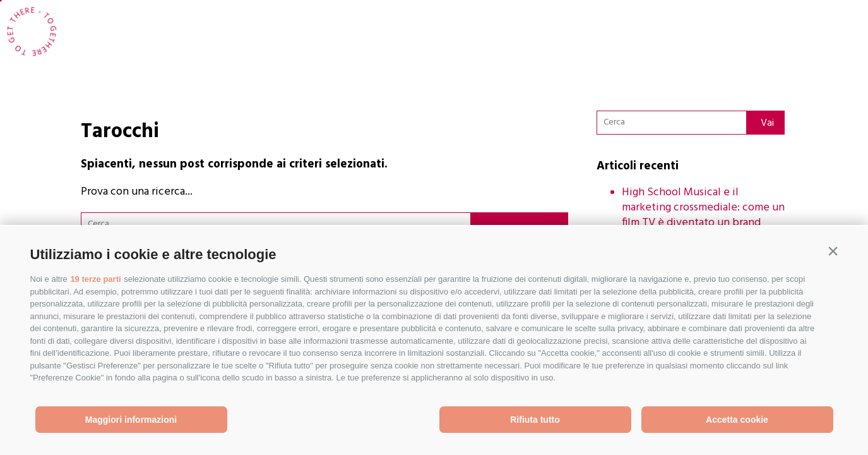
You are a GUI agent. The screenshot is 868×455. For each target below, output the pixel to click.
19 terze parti (95, 279)
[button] (833, 252)
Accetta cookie (737, 420)
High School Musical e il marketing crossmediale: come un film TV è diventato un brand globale (703, 215)
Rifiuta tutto (535, 420)
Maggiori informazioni (131, 420)
